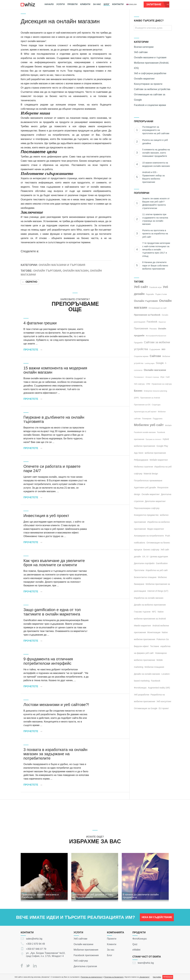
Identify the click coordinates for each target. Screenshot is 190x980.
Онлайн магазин (76, 271)
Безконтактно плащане (145, 577)
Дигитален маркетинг (155, 501)
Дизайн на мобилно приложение (150, 605)
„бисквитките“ (144, 977)
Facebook (152, 322)
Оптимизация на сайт (158, 308)
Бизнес (138, 391)
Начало (49, 4)
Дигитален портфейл (144, 563)
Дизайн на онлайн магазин (147, 674)
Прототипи (139, 570)
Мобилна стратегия (143, 467)
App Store (139, 453)
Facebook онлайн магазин (145, 432)
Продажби (138, 343)
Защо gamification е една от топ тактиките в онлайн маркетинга (52, 612)
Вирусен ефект (141, 646)
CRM (148, 384)
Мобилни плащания (154, 667)
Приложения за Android (150, 398)
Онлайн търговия (47, 271)
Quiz (135, 944)
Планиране (147, 419)
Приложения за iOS (142, 405)
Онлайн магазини (155, 370)
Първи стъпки (161, 294)
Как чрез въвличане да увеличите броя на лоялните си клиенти (54, 563)
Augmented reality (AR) (159, 688)
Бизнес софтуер (151, 550)
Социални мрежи (141, 356)
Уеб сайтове (141, 52)
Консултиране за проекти (148, 84)
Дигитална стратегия (85, 966)
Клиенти (85, 4)
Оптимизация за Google (146, 708)
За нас (97, 4)
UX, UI (145, 557)
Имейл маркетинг (142, 626)
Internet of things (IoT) (158, 591)
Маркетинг (162, 322)
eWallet (136, 950)
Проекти (72, 4)
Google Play (162, 446)
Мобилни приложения (86, 950)
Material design (151, 474)
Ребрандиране (141, 460)
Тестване (155, 646)
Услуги (60, 4)
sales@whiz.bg (34, 939)
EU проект (164, 708)
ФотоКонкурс (140, 939)
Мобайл (168, 425)
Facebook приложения (86, 955)
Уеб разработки (142, 695)
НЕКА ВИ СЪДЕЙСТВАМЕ (157, 919)
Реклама (153, 329)
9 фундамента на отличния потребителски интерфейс (48, 661)
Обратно (30, 282)
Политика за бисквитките (114, 977)
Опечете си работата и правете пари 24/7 (52, 469)
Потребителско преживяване (148, 481)
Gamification (162, 563)
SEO (163, 349)
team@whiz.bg (146, 963)
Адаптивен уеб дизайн (145, 488)
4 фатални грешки (40, 323)
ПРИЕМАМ (168, 977)
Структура (156, 405)
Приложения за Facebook (147, 315)
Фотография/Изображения (156, 336)
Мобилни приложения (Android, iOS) (151, 65)
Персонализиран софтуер (147, 508)
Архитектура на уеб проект (145, 412)
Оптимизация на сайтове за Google (150, 97)
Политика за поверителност (92, 977)
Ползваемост (139, 377)
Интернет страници (152, 377)
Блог (107, 4)
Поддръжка (157, 419)
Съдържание (155, 349)
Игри (162, 377)
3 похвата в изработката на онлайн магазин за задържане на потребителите (55, 754)
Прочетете (33, 350)
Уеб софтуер (139, 384)
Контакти (118, 4)
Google (160, 363)
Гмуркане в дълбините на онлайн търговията (54, 419)
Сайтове (155, 356)
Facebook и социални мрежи (150, 105)
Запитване (158, 4)
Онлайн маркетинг (144, 79)
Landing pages (150, 363)
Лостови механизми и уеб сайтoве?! (56, 705)
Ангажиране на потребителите (149, 536)
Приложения (141, 329)
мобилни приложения (155, 453)
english (131, 4)
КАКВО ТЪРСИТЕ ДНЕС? (149, 21)
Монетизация (154, 632)
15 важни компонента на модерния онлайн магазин (55, 370)
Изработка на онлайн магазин (149, 598)
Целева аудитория (159, 557)
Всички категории (144, 47)
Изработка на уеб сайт (157, 570)
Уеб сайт (141, 287)
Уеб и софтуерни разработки (150, 73)
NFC (154, 612)
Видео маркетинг (156, 529)
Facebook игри (155, 287)
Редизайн (150, 294)
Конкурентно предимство (146, 515)
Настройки (157, 977)
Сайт (168, 377)
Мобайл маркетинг (159, 460)
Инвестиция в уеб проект (46, 516)
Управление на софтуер (162, 384)
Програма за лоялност (154, 439)
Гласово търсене (142, 612)
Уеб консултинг (164, 701)
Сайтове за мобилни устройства (152, 89)
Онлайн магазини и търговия (62, 265)
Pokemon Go (163, 639)
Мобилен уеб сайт (149, 425)
